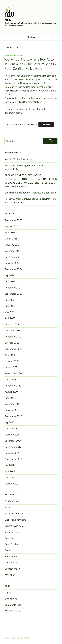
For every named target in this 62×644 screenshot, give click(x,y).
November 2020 (13, 373)
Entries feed (11, 599)
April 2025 (10, 233)
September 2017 (13, 459)
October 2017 (12, 453)
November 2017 (13, 447)
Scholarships (11, 563)
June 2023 (10, 306)
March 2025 (11, 239)
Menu (31, 37)
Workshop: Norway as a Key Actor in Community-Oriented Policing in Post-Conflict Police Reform (30, 64)
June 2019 (10, 398)
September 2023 (13, 294)
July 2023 (10, 300)
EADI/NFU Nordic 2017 (16, 514)
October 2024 (12, 263)
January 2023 (12, 324)
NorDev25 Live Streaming (18, 159)
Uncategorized (12, 569)
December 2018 (13, 404)
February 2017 (12, 484)
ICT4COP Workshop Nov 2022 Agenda (21, 124)
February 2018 (12, 435)
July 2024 (10, 275)
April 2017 (10, 471)
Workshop (10, 575)
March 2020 (11, 380)
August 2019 (11, 392)
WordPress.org (12, 611)
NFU (8, 20)
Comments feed (13, 605)
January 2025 (12, 245)
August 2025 (11, 226)
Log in (8, 593)
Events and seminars (15, 520)
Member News (12, 532)
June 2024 (10, 282)
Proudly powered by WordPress (16, 638)
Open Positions (12, 544)
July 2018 (9, 422)
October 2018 (12, 410)
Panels (8, 550)
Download (46, 124)
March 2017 (11, 478)
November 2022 (13, 337)
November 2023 (13, 288)
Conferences (11, 501)
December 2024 (13, 251)
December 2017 (13, 441)
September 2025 (13, 220)
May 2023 (10, 312)
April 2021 (10, 355)
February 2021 (12, 361)
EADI (7, 507)
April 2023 (10, 318)
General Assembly (14, 526)
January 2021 (11, 367)
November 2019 (13, 386)
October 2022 (12, 343)
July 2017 (9, 465)
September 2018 (13, 416)
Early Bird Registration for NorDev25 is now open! (30, 193)
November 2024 (13, 257)
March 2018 (11, 429)
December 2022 (13, 331)
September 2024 (13, 269)
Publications (11, 556)
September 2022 (13, 349)
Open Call (10, 538)
